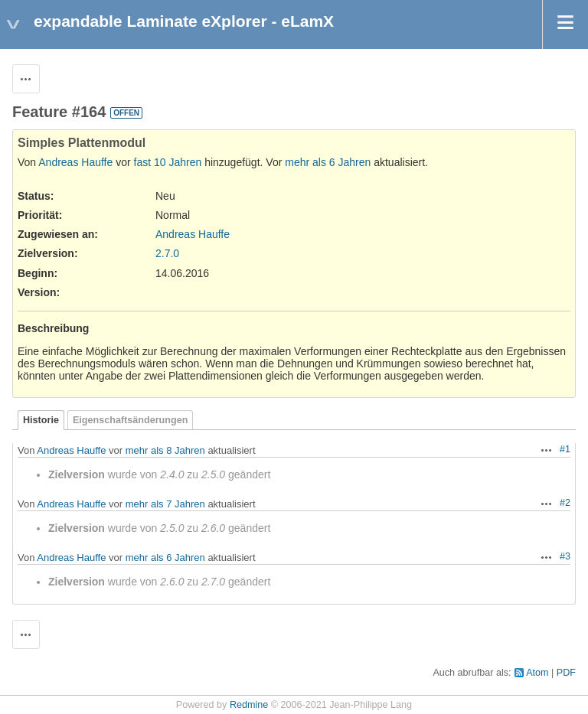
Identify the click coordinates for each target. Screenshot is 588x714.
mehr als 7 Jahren (165, 504)
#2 (565, 503)
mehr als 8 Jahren (165, 450)
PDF (566, 673)
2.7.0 (167, 253)
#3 (565, 556)
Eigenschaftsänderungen (130, 420)
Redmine (249, 705)
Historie (41, 420)
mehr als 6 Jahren (328, 162)
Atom (537, 673)
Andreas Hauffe (75, 162)
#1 (565, 449)
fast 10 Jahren (168, 162)
